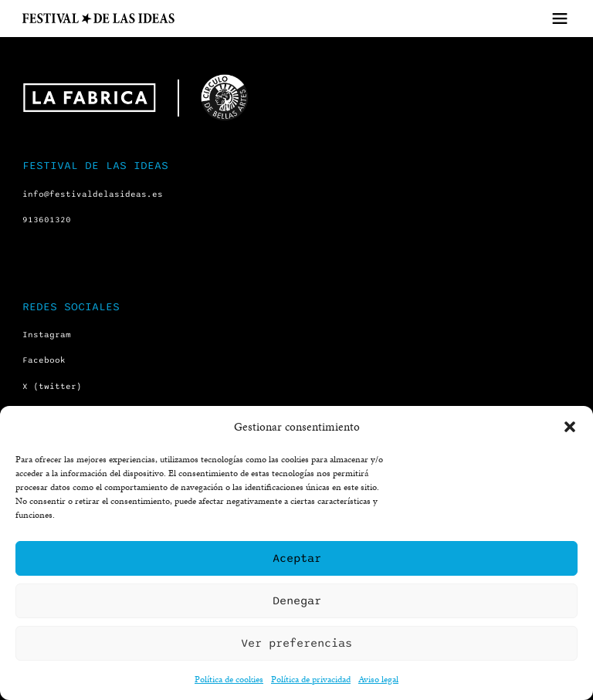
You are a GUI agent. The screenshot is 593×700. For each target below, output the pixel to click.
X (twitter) (52, 386)
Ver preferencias (296, 643)
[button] (570, 427)
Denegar (297, 600)
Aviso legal (378, 679)
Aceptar (297, 558)
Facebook (44, 360)
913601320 (47, 220)
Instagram (47, 335)
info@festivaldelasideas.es (93, 194)
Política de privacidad (311, 679)
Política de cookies (229, 679)
